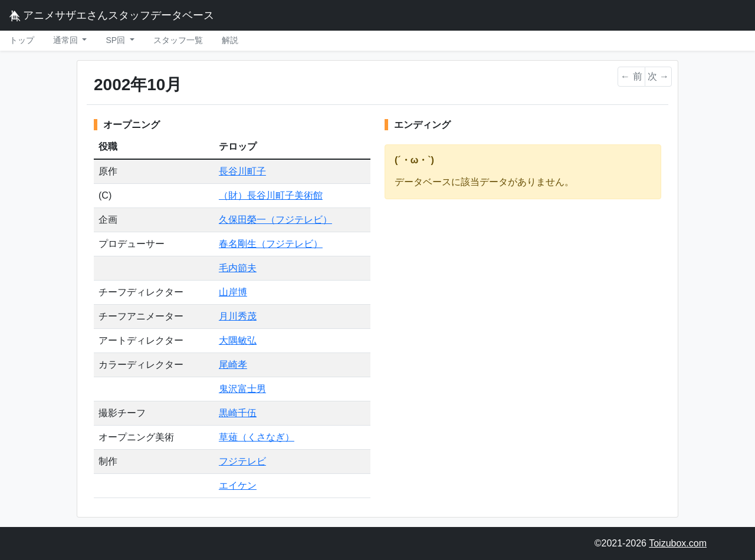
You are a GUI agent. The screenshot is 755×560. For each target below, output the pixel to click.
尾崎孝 (233, 365)
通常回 (67, 40)
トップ (22, 40)
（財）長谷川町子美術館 (271, 195)
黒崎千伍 (238, 413)
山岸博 (233, 292)
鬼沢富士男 (242, 389)
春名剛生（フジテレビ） (271, 244)
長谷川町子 (242, 171)
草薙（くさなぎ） (257, 437)
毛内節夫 (238, 268)
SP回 (116, 40)
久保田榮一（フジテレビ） (275, 220)
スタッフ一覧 (178, 40)
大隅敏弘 (238, 340)
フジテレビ (242, 461)
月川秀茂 (238, 316)
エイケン (238, 485)
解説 (230, 40)
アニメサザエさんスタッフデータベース (112, 15)
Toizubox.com (678, 543)
